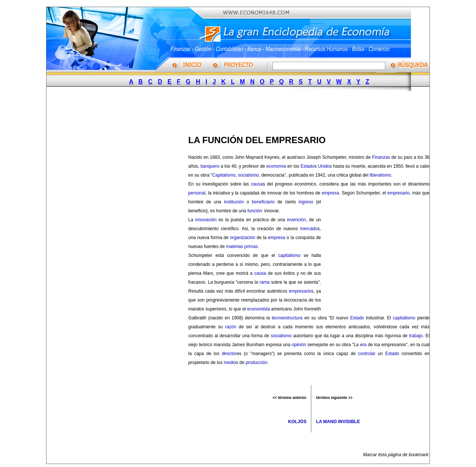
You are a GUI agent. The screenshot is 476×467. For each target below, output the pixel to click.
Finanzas (381, 157)
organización (242, 238)
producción (256, 363)
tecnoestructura (287, 318)
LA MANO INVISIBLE (338, 422)
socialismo (248, 175)
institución (234, 202)
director (229, 354)
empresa (330, 193)
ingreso (306, 202)
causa (257, 184)
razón (231, 327)
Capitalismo (224, 175)
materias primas (242, 247)
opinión (299, 345)
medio (230, 363)
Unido (324, 166)
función (255, 211)
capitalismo (289, 255)
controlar (367, 354)
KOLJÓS (297, 422)
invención (297, 220)
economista (258, 309)
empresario (399, 193)
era (363, 345)
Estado (307, 166)
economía (276, 166)
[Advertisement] (235, 111)
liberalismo (380, 175)
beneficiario (263, 202)
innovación (206, 220)
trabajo (416, 336)
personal (197, 193)
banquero (210, 166)
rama (265, 282)
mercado (309, 229)
